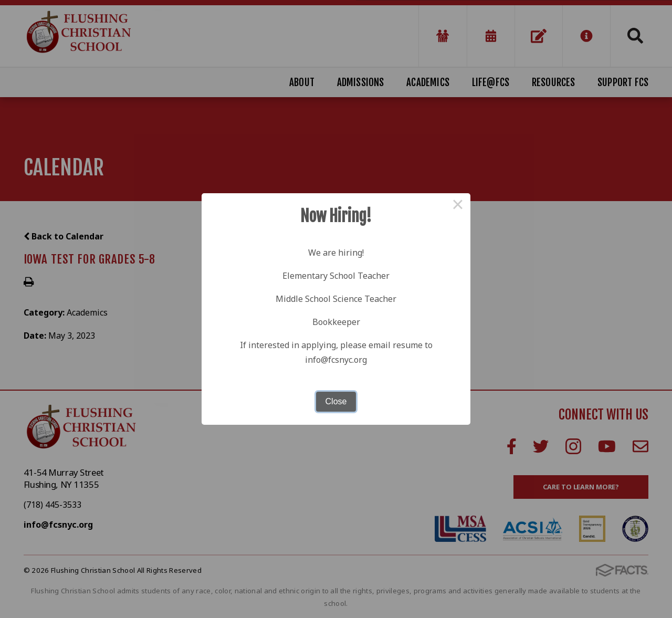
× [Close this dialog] (458, 206)
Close (336, 401)
